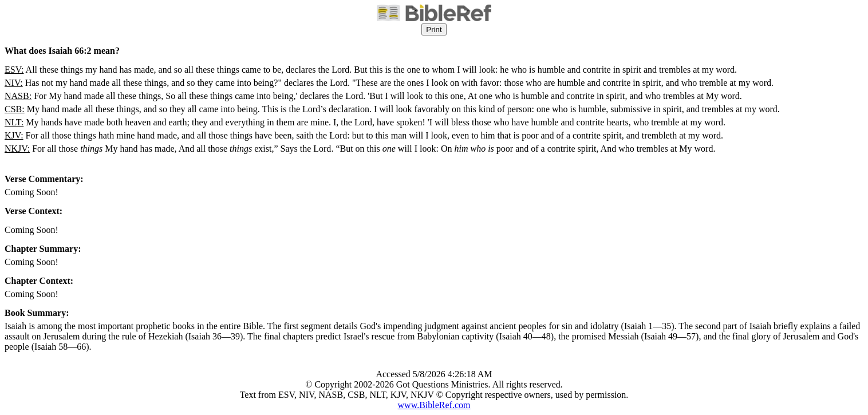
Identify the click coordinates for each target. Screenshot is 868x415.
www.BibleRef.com (434, 405)
